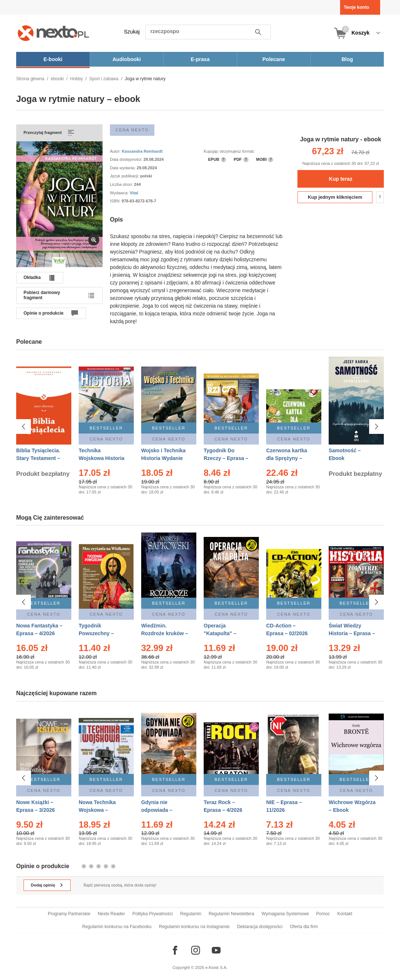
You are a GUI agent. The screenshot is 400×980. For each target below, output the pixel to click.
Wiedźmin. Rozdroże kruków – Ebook (165, 633)
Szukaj (132, 32)
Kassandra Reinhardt (142, 151)
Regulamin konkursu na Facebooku (117, 927)
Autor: (116, 151)
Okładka (32, 277)
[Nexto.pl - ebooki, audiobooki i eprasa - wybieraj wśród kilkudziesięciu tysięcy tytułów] (53, 33)
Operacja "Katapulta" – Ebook (220, 633)
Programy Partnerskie (69, 914)
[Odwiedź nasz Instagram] (196, 950)
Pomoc (323, 914)
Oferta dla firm (304, 927)
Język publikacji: (125, 176)
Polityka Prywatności (153, 914)
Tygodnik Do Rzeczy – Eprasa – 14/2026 (226, 458)
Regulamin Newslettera (231, 914)
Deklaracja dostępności (260, 927)
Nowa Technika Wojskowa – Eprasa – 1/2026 (98, 806)
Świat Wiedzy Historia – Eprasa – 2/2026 (352, 633)
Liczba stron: (122, 184)
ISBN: (116, 201)
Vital (134, 193)
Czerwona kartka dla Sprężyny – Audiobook (287, 458)
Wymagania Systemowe (285, 914)
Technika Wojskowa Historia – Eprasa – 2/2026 (101, 458)
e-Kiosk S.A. (216, 967)
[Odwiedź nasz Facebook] (175, 950)
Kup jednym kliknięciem (335, 197)
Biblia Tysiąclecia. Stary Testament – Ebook (38, 458)
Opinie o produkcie (44, 313)
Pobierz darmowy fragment (42, 295)
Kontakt (345, 914)
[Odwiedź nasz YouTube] (216, 950)
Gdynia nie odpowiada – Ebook (157, 806)
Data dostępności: (127, 159)
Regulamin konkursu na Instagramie (194, 927)
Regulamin (191, 914)
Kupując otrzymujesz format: (229, 151)
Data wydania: (123, 168)
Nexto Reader (111, 914)
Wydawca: (120, 193)
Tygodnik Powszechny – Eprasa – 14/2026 (99, 633)
